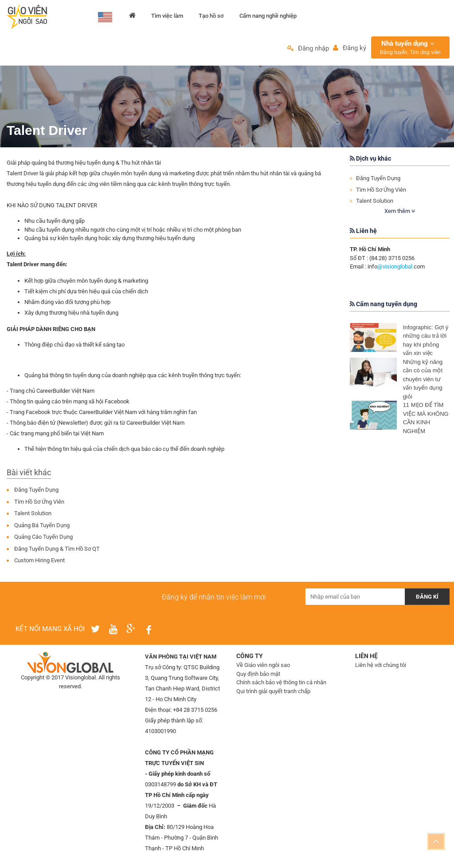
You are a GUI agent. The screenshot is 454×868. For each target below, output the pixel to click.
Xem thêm (400, 214)
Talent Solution (33, 516)
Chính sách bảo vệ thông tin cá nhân (281, 685)
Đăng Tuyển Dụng (36, 493)
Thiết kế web (65, 698)
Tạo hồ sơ (213, 17)
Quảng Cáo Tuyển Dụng (43, 540)
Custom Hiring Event (39, 563)
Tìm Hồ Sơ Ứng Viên (39, 504)
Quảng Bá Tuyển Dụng (42, 528)
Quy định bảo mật (258, 677)
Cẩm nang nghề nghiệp (270, 17)
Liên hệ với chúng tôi (381, 668)
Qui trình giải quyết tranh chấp (273, 694)
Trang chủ (133, 17)
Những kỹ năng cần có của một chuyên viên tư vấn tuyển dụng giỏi (423, 382)
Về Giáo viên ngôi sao (263, 668)
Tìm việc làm (168, 17)
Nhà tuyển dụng (410, 50)
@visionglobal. (395, 270)
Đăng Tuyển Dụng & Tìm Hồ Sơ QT (57, 551)
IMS (87, 698)
